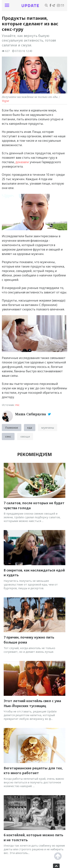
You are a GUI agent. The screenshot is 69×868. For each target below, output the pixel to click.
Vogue (5, 101)
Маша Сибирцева (31, 414)
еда (30, 428)
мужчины (48, 428)
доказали (22, 162)
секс (8, 436)
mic (17, 405)
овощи (25, 436)
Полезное (12, 428)
